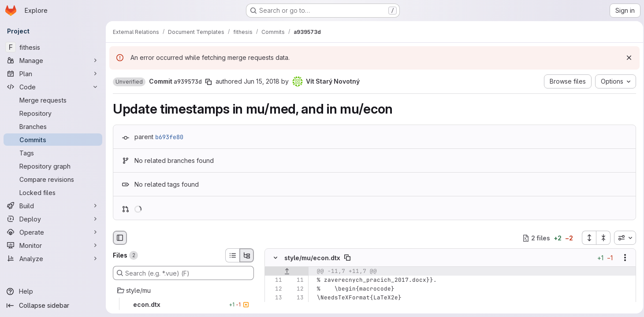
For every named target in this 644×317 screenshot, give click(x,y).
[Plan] (53, 74)
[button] (129, 82)
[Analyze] (53, 258)
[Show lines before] (287, 272)
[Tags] (53, 153)
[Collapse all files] (601, 238)
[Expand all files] (586, 238)
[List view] (232, 255)
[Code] (53, 87)
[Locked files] (53, 192)
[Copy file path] (347, 258)
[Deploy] (53, 219)
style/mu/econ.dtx (312, 258)
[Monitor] (53, 245)
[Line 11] (275, 280)
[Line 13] (275, 298)
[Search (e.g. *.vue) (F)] (183, 273)
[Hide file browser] (120, 238)
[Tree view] (247, 255)
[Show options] (622, 258)
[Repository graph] (53, 166)
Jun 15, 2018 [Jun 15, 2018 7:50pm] (262, 81)
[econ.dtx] (183, 305)
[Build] (53, 206)
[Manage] (53, 60)
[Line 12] (275, 289)
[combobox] (622, 238)
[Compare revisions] (53, 179)
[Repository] (53, 113)
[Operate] (53, 232)
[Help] (53, 291)
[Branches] (53, 126)
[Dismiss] (626, 58)
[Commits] (53, 140)
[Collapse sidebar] (53, 306)
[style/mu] (183, 291)
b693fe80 (169, 137)
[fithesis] (53, 47)
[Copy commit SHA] (208, 82)
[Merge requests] (53, 100)
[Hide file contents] (275, 258)
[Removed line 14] (275, 307)
